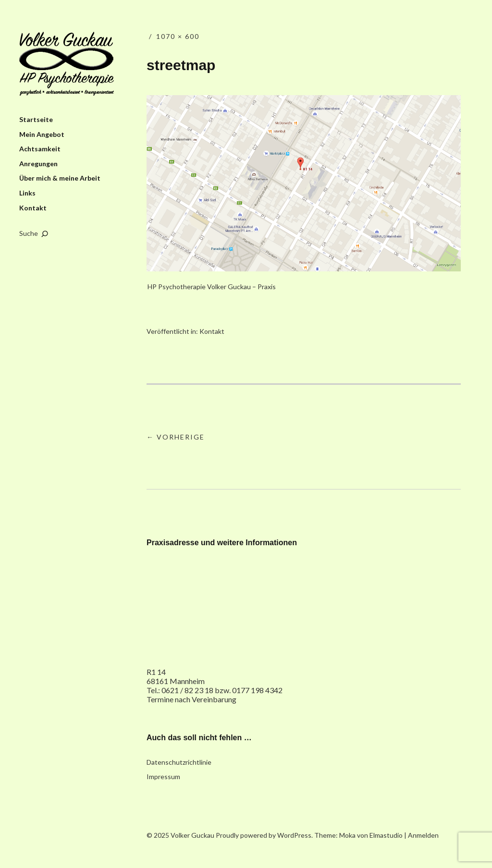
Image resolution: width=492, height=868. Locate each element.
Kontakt (33, 208)
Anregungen (38, 164)
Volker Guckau (67, 64)
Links (27, 193)
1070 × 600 (178, 36)
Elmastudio (386, 835)
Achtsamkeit (40, 149)
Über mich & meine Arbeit (60, 178)
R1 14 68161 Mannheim (176, 676)
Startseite (36, 119)
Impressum (163, 776)
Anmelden (423, 835)
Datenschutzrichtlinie (179, 762)
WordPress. (295, 835)
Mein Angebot (42, 134)
